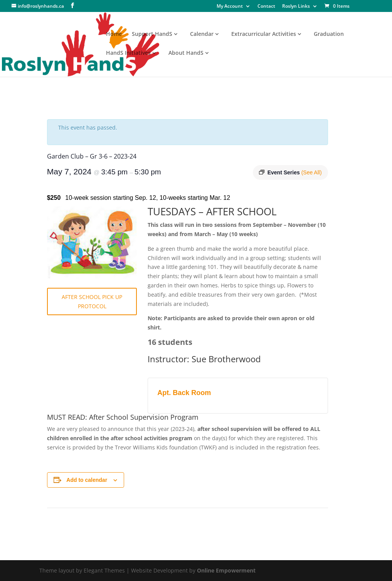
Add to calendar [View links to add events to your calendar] (87, 480)
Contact (266, 7)
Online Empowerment (226, 570)
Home (114, 34)
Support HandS (152, 34)
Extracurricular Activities (264, 34)
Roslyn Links (296, 7)
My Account (230, 7)
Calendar (202, 34)
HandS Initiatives (128, 53)
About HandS (186, 53)
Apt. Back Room (184, 393)
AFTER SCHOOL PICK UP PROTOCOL (92, 301)
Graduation (329, 34)
